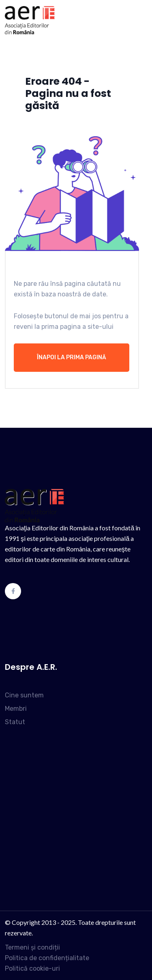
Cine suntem (24, 695)
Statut (15, 722)
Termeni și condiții (32, 947)
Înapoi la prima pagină (72, 357)
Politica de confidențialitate (47, 958)
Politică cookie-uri (32, 968)
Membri (16, 709)
